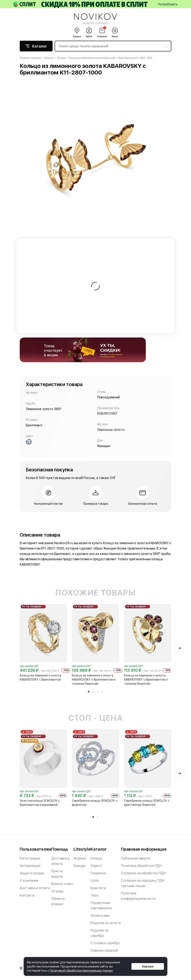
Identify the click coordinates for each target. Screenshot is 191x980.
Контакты (27, 895)
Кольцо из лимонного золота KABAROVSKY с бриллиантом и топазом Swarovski (94, 680)
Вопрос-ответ (62, 884)
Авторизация (30, 866)
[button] (89, 692)
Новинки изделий (104, 950)
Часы (95, 895)
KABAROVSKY (107, 413)
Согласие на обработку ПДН (143, 873)
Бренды (79, 866)
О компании (29, 881)
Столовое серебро (105, 943)
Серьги (96, 866)
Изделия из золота (106, 923)
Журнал (80, 858)
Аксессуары (100, 916)
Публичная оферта (136, 858)
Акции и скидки (32, 873)
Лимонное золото (111, 430)
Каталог (36, 46)
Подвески (98, 873)
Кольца (96, 858)
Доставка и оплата (35, 888)
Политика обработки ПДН (141, 866)
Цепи (95, 881)
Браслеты (98, 888)
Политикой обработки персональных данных (81, 971)
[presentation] (179, 648)
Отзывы (57, 891)
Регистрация (30, 858)
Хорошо (148, 966)
